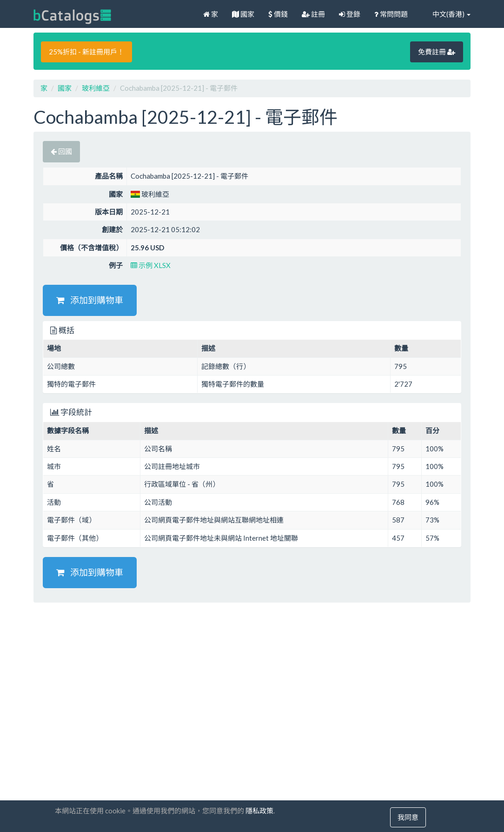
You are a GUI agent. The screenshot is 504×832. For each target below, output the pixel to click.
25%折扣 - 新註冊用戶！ (86, 52)
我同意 (408, 817)
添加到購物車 (90, 300)
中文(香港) (446, 14)
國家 (243, 14)
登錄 (350, 14)
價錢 (278, 14)
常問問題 (391, 14)
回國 (61, 151)
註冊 (313, 14)
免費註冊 (437, 52)
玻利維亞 (96, 88)
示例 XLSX (151, 265)
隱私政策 (259, 811)
